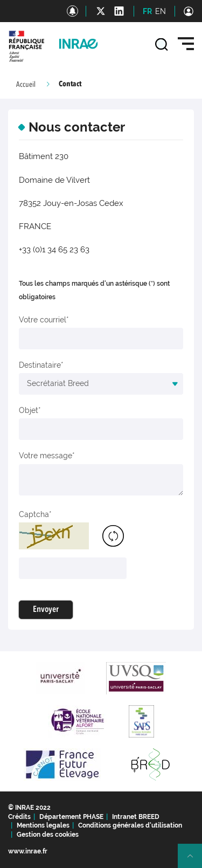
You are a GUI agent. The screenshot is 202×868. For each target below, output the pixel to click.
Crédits (19, 817)
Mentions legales (43, 825)
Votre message (46, 456)
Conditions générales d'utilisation (130, 825)
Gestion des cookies (48, 835)
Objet (29, 410)
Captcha (34, 514)
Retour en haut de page (194, 860)
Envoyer (46, 610)
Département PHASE (71, 817)
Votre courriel (43, 320)
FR (147, 11)
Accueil (26, 85)
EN (161, 11)
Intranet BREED (136, 817)
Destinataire (40, 365)
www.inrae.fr (28, 851)
